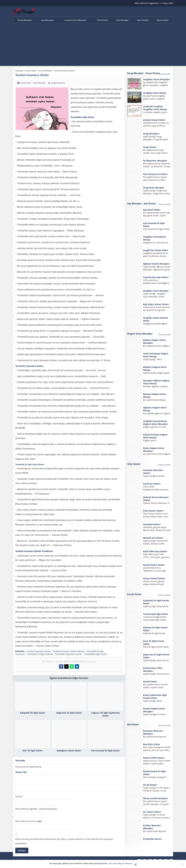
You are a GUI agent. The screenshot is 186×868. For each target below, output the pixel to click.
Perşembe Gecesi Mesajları (152, 840)
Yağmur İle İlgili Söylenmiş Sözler (105, 714)
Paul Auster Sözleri (153, 511)
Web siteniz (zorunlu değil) (29, 821)
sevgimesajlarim (58, 83)
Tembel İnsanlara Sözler (39, 651)
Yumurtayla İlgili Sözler (156, 614)
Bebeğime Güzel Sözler (69, 750)
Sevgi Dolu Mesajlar (154, 188)
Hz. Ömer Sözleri (152, 812)
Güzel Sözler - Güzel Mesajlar (39, 71)
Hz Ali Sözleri (150, 785)
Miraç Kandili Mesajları (156, 798)
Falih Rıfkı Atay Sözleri (155, 551)
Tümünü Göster (164, 74)
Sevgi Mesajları (151, 134)
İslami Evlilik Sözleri (154, 758)
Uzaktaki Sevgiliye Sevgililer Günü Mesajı (155, 108)
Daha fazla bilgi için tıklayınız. (121, 863)
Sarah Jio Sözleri (152, 484)
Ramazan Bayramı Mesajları (153, 732)
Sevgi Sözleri (150, 147)
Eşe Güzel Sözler (152, 210)
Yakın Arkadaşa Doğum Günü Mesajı (156, 355)
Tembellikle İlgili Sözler (95, 654)
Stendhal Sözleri (152, 524)
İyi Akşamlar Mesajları (155, 161)
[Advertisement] (93, 46)
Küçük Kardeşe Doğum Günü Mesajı (155, 436)
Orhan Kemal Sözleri (154, 578)
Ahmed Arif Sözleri (153, 538)
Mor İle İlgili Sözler (33, 750)
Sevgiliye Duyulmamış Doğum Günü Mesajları (156, 422)
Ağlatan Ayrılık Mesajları (157, 264)
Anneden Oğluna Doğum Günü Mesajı (156, 382)
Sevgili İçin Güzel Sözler (156, 250)
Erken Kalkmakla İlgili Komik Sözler (155, 696)
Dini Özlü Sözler (152, 744)
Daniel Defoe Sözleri (154, 565)
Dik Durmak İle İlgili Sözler (105, 750)
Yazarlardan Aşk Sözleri (156, 277)
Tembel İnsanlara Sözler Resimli (69, 651)
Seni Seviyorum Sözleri (155, 174)
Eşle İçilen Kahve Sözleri (156, 304)
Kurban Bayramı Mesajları (152, 827)
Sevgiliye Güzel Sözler (155, 93)
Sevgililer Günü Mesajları (157, 79)
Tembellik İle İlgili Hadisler (40, 654)
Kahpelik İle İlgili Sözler (33, 713)
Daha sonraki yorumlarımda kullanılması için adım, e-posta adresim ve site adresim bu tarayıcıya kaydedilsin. (64, 841)
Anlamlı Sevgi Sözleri (154, 120)
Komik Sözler (150, 681)
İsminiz (19, 796)
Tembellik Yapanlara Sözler (69, 654)
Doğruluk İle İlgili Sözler (69, 713)
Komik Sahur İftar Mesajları (153, 669)
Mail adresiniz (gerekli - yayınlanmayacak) (36, 809)
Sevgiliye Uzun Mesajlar (156, 291)
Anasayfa (19, 71)
